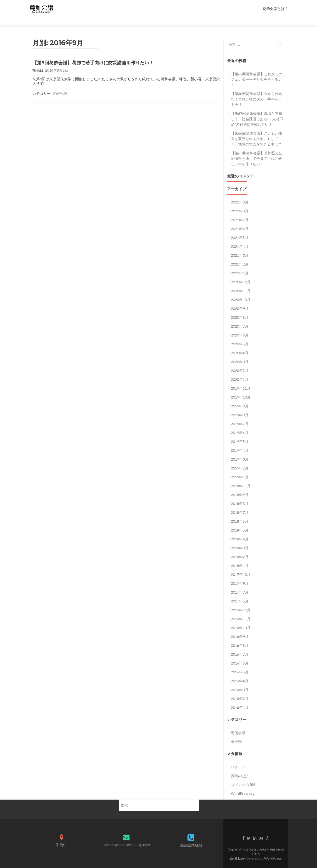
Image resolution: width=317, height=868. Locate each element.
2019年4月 (240, 442)
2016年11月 (241, 611)
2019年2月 (240, 460)
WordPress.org (243, 785)
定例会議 (60, 85)
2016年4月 (240, 673)
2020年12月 (241, 274)
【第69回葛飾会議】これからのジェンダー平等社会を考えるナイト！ (257, 71)
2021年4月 (240, 238)
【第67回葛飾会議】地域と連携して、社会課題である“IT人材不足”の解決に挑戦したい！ (257, 111)
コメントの (243, 777)
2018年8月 (240, 495)
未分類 (236, 734)
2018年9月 (240, 487)
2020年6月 (240, 327)
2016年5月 (240, 664)
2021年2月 (240, 256)
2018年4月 (240, 531)
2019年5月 (240, 433)
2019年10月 (241, 389)
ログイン (238, 759)
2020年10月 (241, 292)
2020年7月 (240, 318)
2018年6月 (240, 513)
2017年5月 (240, 593)
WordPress (273, 850)
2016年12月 (241, 602)
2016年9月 (240, 628)
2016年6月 (240, 655)
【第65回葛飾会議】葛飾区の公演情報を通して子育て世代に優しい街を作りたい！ (257, 150)
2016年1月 (240, 699)
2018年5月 (240, 522)
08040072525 (191, 837)
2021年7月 (240, 212)
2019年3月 (240, 451)
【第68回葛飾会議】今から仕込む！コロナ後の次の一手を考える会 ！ (257, 91)
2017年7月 (240, 584)
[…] (46, 75)
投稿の (240, 768)
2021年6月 (240, 221)
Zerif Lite (237, 850)
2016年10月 (241, 620)
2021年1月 (240, 265)
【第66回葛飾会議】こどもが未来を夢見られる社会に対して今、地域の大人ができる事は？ (257, 131)
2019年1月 (240, 469)
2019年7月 (240, 416)
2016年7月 (240, 646)
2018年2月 (240, 549)
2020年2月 (240, 363)
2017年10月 (241, 566)
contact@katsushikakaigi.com (126, 837)
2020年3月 (240, 354)
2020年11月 (241, 283)
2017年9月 (240, 575)
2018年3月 (240, 540)
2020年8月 (240, 309)
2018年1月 (240, 558)
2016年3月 (240, 682)
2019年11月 (241, 380)
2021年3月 (240, 247)
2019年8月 (240, 407)
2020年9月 (240, 300)
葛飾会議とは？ (275, 9)
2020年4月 (240, 345)
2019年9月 (240, 398)
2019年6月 (240, 425)
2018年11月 (241, 478)
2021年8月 (240, 203)
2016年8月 (240, 637)
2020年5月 (240, 336)
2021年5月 (240, 230)
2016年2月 (240, 691)
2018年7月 (240, 504)
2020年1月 (240, 371)
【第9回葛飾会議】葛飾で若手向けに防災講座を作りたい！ (93, 55)
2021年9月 (240, 194)
